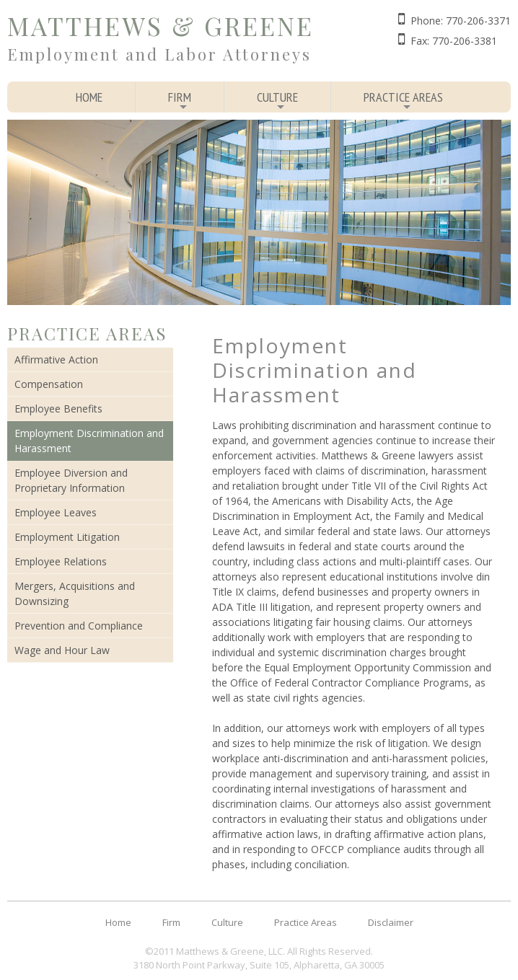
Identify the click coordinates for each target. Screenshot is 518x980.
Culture (277, 101)
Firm (180, 101)
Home (89, 97)
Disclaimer (391, 922)
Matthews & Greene (161, 26)
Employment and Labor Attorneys (159, 54)
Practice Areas (403, 101)
